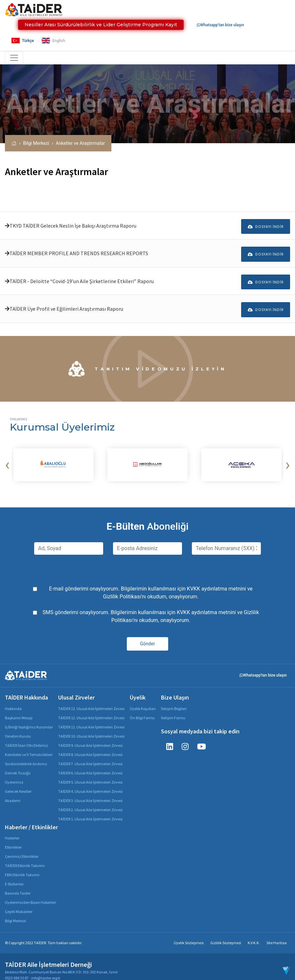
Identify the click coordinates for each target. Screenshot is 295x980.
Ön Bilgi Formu (142, 710)
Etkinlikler (13, 840)
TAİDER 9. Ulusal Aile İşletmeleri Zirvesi (90, 737)
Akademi (13, 793)
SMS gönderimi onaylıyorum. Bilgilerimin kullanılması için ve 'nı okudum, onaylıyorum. (151, 609)
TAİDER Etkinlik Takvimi (25, 858)
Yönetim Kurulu (18, 728)
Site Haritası (277, 935)
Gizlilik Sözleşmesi (226, 935)
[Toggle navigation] (14, 58)
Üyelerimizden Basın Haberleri (31, 895)
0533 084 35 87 (17, 970)
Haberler (12, 830)
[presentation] (7, 457)
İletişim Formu (173, 710)
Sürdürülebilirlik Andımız (26, 756)
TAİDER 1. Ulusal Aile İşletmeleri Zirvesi (90, 811)
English (53, 41)
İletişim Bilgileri (174, 701)
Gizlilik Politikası (122, 589)
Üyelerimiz (14, 774)
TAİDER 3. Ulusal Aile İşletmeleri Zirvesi (90, 793)
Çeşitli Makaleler (19, 904)
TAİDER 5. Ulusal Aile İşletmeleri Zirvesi (90, 774)
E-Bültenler (14, 876)
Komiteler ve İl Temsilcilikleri (29, 747)
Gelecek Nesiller (18, 783)
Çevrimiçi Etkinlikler (22, 849)
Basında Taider (18, 886)
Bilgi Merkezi (36, 143)
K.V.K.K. (254, 935)
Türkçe (23, 41)
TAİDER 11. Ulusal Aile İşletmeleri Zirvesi (91, 719)
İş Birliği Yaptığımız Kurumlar (29, 719)
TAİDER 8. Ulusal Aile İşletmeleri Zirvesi (90, 747)
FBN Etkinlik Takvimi (22, 867)
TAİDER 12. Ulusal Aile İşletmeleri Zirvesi (91, 710)
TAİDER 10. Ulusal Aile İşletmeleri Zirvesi (91, 728)
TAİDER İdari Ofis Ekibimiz (26, 737)
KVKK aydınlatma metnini (216, 581)
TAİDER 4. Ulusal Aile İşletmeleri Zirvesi (90, 783)
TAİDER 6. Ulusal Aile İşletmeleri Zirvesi (90, 765)
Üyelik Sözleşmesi (189, 935)
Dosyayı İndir (266, 224)
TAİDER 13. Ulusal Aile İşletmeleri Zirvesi (91, 701)
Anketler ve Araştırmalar (80, 143)
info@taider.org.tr (46, 970)
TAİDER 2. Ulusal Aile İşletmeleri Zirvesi (90, 802)
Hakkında (13, 701)
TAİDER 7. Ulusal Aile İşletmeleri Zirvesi (90, 756)
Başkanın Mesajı (19, 710)
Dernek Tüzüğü (18, 765)
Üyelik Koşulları (143, 701)
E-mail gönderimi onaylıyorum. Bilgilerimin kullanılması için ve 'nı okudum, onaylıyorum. (151, 585)
